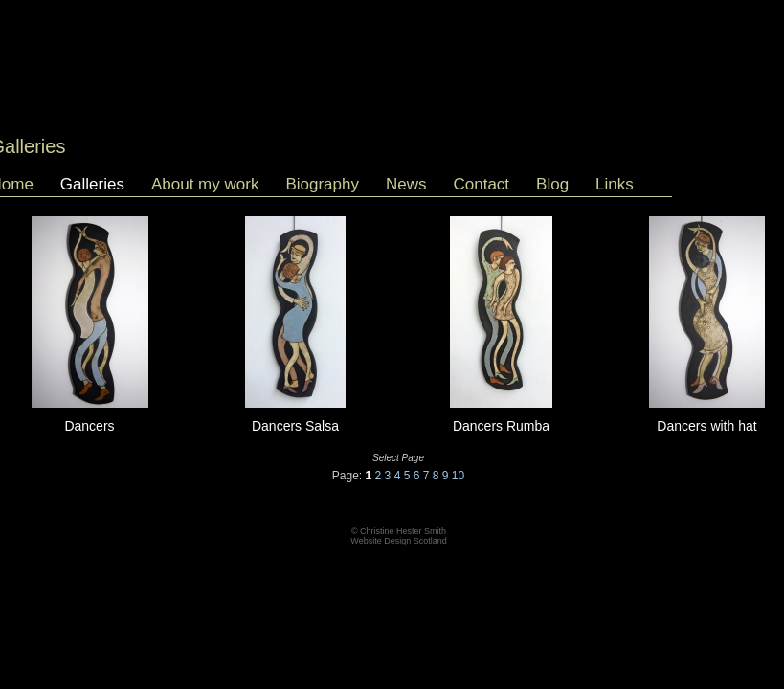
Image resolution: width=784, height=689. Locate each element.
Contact (481, 184)
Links (615, 184)
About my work (205, 184)
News (406, 184)
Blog (552, 184)
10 (458, 476)
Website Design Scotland (398, 541)
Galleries (92, 184)
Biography (322, 184)
